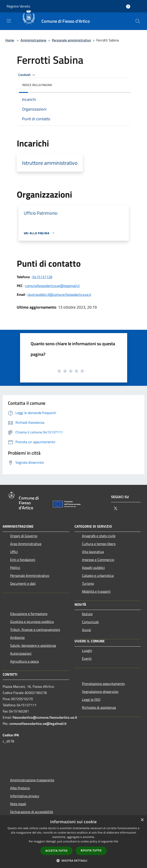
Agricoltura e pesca (24, 661)
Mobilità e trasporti (96, 591)
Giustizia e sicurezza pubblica (32, 622)
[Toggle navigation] (9, 21)
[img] (123, 84)
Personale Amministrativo (30, 576)
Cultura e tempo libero (99, 544)
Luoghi (87, 651)
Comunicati (90, 622)
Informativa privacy (25, 796)
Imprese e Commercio (98, 560)
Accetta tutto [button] (56, 851)
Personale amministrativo (71, 40)
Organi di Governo (24, 536)
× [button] (142, 820)
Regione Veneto (18, 6)
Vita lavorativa (93, 552)
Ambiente (17, 637)
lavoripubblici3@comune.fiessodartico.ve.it (59, 294)
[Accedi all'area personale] (128, 7)
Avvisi (87, 630)
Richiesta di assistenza (99, 707)
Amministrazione (33, 40)
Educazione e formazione (29, 614)
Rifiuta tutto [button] (91, 850)
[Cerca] (138, 21)
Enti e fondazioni (23, 560)
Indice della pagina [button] (37, 85)
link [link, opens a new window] (116, 841)
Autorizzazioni (21, 653)
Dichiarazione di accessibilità (32, 812)
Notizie (87, 614)
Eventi (87, 658)
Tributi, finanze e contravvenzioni (35, 630)
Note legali (18, 804)
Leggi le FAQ (91, 699)
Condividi (27, 75)
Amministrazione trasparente (32, 780)
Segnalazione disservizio (100, 692)
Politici (15, 568)
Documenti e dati (23, 583)
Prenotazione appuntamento (103, 684)
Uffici (14, 552)
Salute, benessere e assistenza (33, 645)
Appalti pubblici (93, 568)
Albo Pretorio (20, 788)
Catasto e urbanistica (98, 576)
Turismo (88, 583)
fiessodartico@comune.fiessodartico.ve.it (45, 717)
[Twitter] (115, 509)
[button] (74, 861)
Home (10, 40)
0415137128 (42, 277)
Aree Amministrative (26, 544)
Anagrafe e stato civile (99, 536)
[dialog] (73, 842)
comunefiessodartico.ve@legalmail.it (52, 286)
